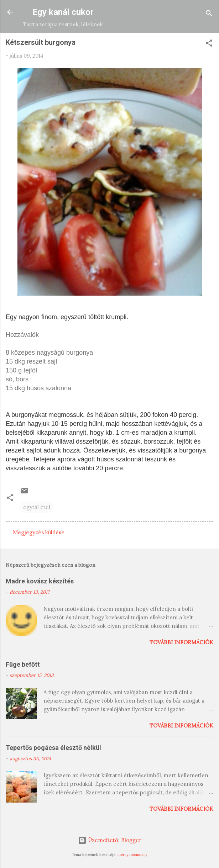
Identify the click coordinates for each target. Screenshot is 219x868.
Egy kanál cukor (63, 12)
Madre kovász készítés (40, 581)
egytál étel (37, 507)
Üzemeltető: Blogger (110, 840)
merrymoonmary (132, 854)
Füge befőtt (23, 664)
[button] (209, 44)
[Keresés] (209, 14)
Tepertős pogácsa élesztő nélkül (53, 748)
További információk (181, 642)
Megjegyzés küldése (39, 532)
